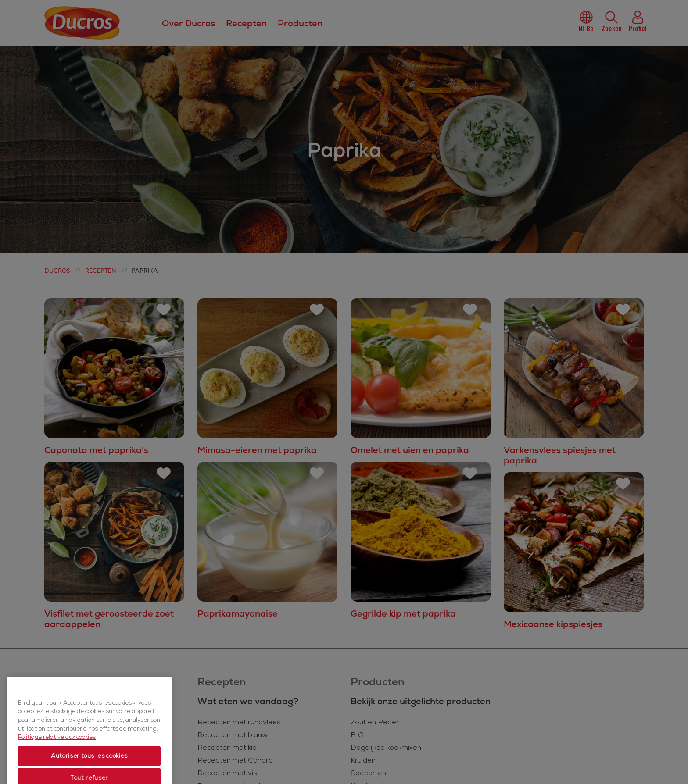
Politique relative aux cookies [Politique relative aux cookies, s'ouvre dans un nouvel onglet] (57, 759)
